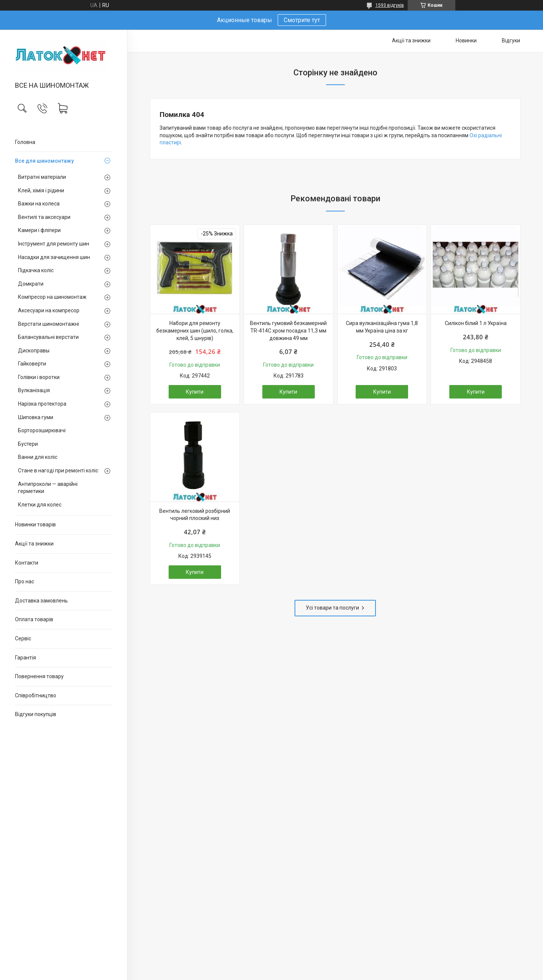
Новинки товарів (35, 524)
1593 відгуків (390, 5)
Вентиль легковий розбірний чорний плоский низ (195, 515)
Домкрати (31, 284)
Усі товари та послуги (332, 608)
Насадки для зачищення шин (54, 257)
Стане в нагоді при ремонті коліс (58, 471)
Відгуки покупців (36, 714)
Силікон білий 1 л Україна (476, 323)
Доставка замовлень (41, 601)
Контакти (27, 563)
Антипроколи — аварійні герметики (48, 488)
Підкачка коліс (36, 270)
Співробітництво (36, 695)
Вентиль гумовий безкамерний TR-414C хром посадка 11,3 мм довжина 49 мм (288, 330)
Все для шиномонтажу (44, 161)
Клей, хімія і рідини (41, 190)
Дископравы (34, 351)
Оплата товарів (34, 619)
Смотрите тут (302, 20)
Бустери (28, 444)
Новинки (466, 40)
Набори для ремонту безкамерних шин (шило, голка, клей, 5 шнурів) (195, 330)
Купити (195, 392)
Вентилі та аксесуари (44, 217)
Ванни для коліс (38, 457)
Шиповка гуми (36, 417)
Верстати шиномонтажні (49, 324)
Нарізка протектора (42, 404)
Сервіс (23, 638)
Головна (25, 142)
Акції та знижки (34, 544)
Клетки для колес (40, 505)
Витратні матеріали (42, 177)
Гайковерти (32, 364)
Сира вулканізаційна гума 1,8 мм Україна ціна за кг (382, 327)
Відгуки (511, 40)
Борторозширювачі (42, 430)
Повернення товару (39, 676)
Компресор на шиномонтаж (52, 297)
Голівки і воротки (39, 377)
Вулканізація (34, 390)
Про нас (25, 581)
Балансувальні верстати (48, 337)
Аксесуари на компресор (49, 310)
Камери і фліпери (39, 230)
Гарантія (25, 658)
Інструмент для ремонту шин (54, 244)
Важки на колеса (39, 204)
